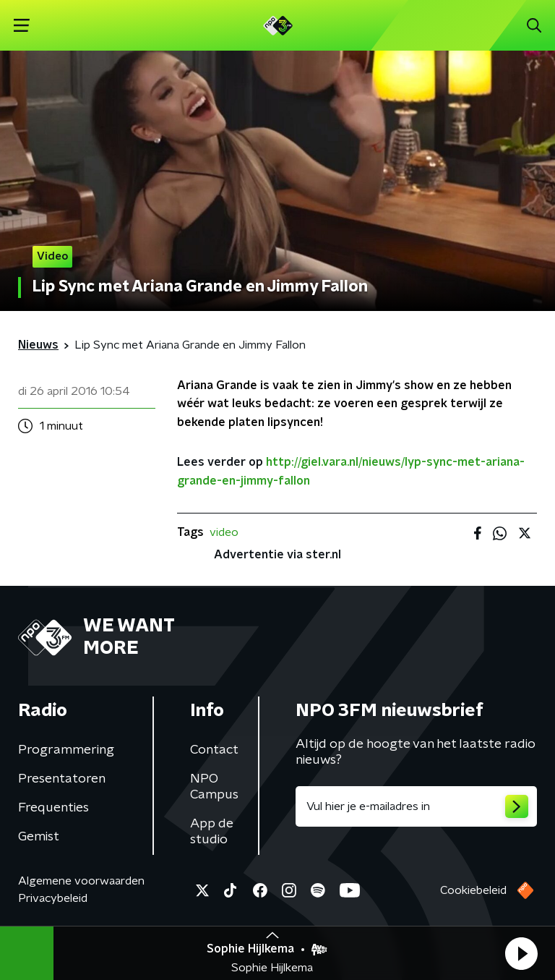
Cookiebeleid (473, 890)
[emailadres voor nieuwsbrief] (416, 806)
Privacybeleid (53, 898)
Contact (214, 750)
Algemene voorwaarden (81, 881)
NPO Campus (214, 787)
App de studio (212, 832)
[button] (521, 953)
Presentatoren (62, 779)
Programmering (66, 750)
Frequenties (53, 808)
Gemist (39, 837)
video (224, 532)
